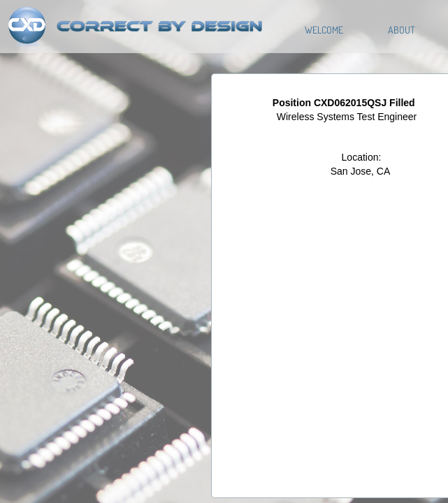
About (402, 30)
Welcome (324, 30)
